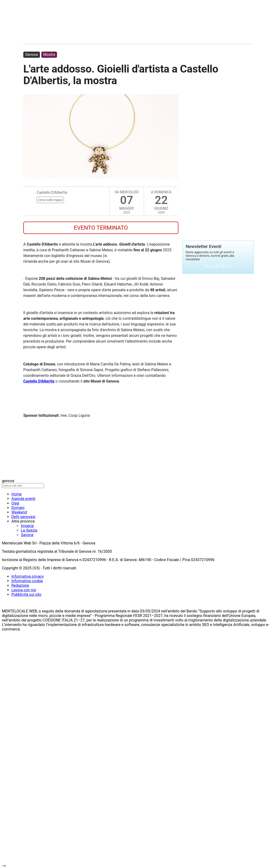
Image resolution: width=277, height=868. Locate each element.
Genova (32, 55)
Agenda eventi (23, 499)
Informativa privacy (28, 576)
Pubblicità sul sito (26, 594)
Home (17, 494)
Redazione (20, 585)
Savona (27, 535)
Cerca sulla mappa (50, 200)
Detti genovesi (23, 517)
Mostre (49, 55)
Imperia (27, 526)
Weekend (19, 512)
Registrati (218, 267)
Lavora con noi (24, 590)
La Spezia (29, 530)
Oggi (15, 503)
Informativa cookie (27, 581)
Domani (18, 508)
